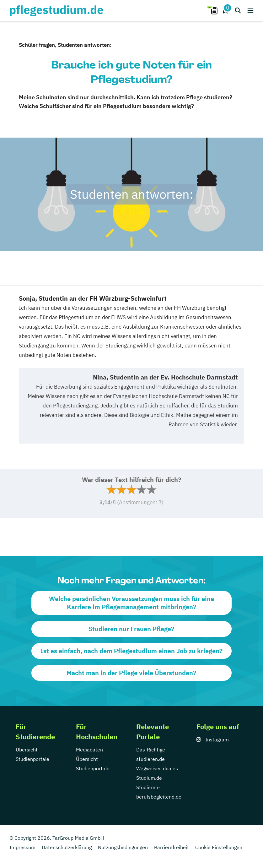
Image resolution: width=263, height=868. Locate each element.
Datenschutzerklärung (67, 847)
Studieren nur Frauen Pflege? (131, 629)
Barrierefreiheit (172, 847)
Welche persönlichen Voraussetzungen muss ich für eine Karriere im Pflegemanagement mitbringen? (131, 603)
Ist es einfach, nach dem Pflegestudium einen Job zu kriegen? (131, 651)
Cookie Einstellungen (219, 847)
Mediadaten (89, 750)
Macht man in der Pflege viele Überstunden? (131, 673)
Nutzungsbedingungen (123, 847)
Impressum (22, 847)
